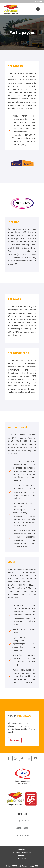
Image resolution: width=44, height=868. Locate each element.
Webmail (38, 1)
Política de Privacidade (21, 853)
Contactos (21, 856)
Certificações (22, 828)
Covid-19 (22, 859)
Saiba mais (15, 740)
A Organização (22, 821)
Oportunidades (22, 835)
